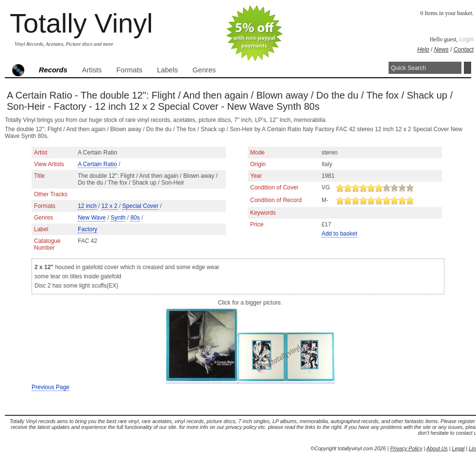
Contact (464, 50)
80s (135, 218)
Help (423, 50)
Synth (118, 218)
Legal (458, 448)
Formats (129, 70)
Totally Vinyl (81, 23)
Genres (204, 70)
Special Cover (141, 206)
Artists (92, 70)
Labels (167, 70)
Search (467, 68)
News (442, 50)
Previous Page (51, 387)
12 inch (87, 206)
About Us (437, 448)
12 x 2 (110, 206)
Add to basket (339, 234)
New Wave (92, 218)
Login (467, 39)
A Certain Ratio (97, 164)
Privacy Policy (406, 448)
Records (53, 70)
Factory (87, 229)
